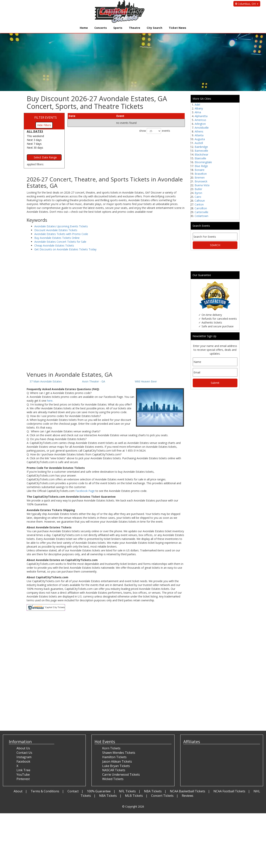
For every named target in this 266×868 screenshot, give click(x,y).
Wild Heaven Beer (146, 381)
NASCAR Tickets (114, 770)
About (18, 791)
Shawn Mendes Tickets (119, 753)
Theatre (135, 28)
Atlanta (199, 135)
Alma (198, 112)
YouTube (23, 774)
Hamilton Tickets (114, 757)
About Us (23, 748)
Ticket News (177, 28)
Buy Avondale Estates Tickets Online (57, 238)
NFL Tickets (127, 791)
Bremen (200, 177)
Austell (199, 143)
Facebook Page (85, 491)
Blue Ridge (201, 166)
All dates (35, 131)
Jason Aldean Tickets (117, 761)
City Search (154, 28)
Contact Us (24, 753)
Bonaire (200, 170)
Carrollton (201, 208)
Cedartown (201, 216)
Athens (199, 131)
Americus (200, 120)
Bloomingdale (203, 162)
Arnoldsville (202, 128)
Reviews (188, 796)
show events (155, 131)
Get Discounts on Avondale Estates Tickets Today (65, 249)
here (50, 401)
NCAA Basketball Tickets (188, 791)
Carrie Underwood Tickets (121, 774)
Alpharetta (201, 116)
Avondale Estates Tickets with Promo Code (61, 234)
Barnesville (201, 151)
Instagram (24, 757)
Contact (73, 791)
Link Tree (23, 770)
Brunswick (201, 181)
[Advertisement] (106, 341)
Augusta (200, 139)
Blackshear (201, 154)
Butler (198, 189)
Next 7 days (34, 144)
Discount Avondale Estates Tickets (56, 230)
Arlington (200, 124)
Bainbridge (201, 147)
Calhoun (200, 201)
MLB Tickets (134, 796)
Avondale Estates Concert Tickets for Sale (60, 242)
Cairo (198, 197)
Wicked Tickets (113, 779)
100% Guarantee (99, 791)
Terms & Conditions (45, 791)
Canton (199, 204)
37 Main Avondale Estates (46, 381)
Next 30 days (35, 148)
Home (84, 28)
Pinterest (23, 779)
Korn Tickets (111, 748)
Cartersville (201, 212)
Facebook (23, 761)
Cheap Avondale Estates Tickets (54, 245)
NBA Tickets (153, 791)
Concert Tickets (162, 796)
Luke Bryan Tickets (116, 766)
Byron (198, 193)
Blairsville (200, 158)
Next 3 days (34, 140)
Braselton (201, 174)
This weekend (35, 136)
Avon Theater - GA (94, 381)
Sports (118, 28)
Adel (197, 105)
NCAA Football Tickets (229, 791)
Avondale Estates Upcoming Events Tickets (61, 226)
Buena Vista (202, 185)
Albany (199, 108)
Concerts (101, 28)
